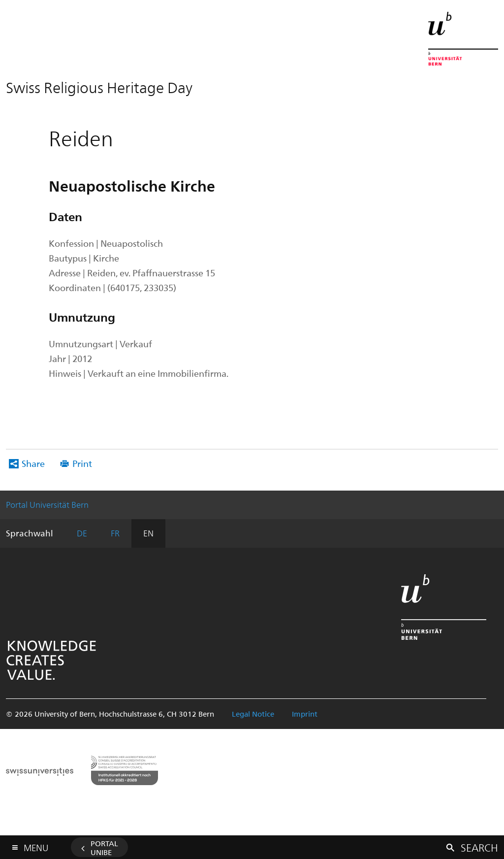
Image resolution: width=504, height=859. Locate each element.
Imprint (305, 714)
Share (33, 463)
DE (82, 533)
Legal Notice (253, 714)
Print (82, 463)
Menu (36, 845)
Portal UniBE (104, 848)
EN (148, 533)
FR (115, 533)
